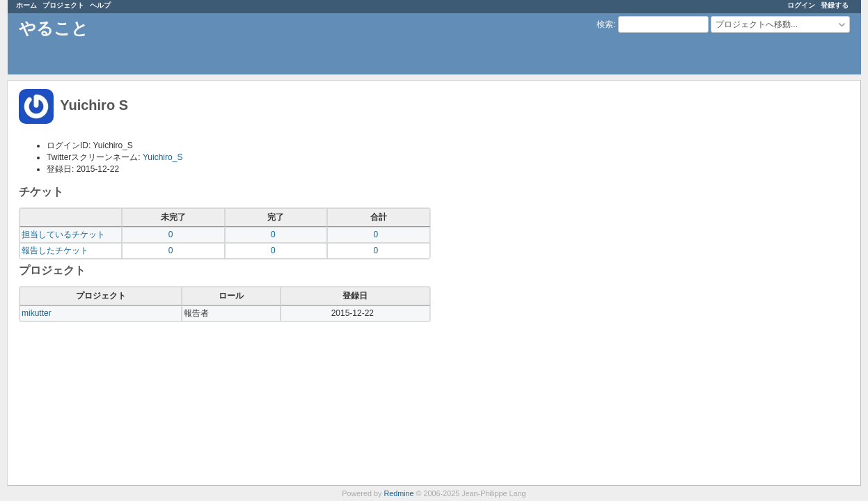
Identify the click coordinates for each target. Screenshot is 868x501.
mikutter (37, 313)
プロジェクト (63, 5)
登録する (835, 5)
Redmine (399, 493)
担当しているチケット (63, 234)
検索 (605, 24)
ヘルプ (100, 5)
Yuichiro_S (163, 157)
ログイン (801, 5)
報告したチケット (55, 250)
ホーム (26, 5)
